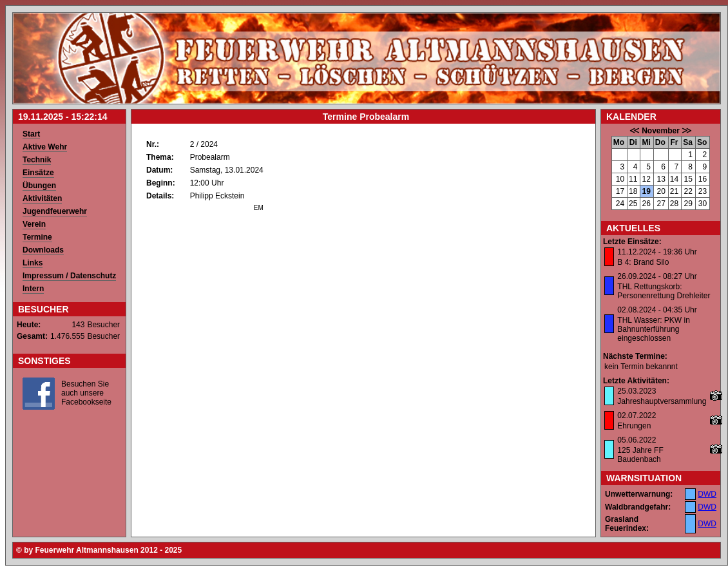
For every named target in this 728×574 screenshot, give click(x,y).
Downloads (43, 250)
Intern (33, 289)
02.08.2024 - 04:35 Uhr (657, 310)
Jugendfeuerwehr (55, 211)
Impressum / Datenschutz (69, 276)
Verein (34, 224)
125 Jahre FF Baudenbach (640, 455)
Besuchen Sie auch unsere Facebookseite (86, 393)
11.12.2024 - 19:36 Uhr (657, 252)
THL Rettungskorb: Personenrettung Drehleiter (664, 291)
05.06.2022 (637, 440)
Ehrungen (634, 426)
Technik (37, 160)
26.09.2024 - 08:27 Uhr (657, 276)
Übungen (39, 186)
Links (33, 263)
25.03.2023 (637, 391)
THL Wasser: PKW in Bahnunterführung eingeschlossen (653, 329)
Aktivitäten (42, 198)
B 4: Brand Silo (643, 262)
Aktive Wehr (45, 147)
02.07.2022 (637, 416)
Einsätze (38, 173)
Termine (37, 237)
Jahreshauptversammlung (662, 401)
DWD (707, 494)
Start (31, 134)
